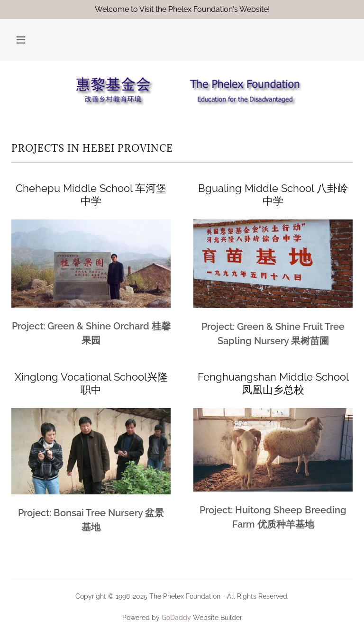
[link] (182, 91)
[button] (21, 40)
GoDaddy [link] (176, 618)
